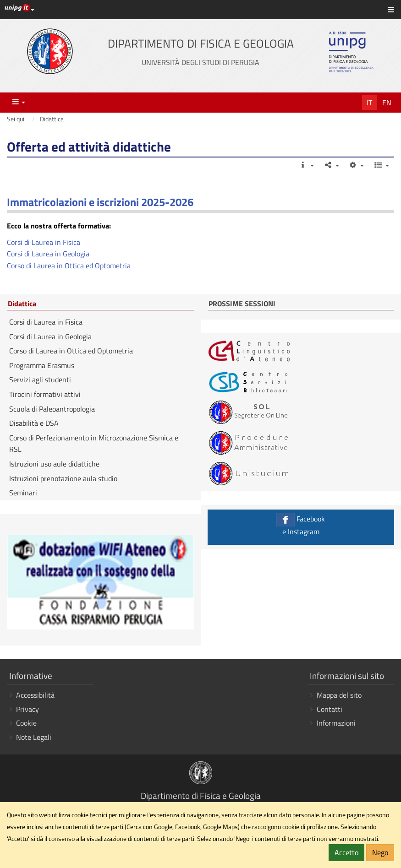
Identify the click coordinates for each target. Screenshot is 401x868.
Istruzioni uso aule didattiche (54, 464)
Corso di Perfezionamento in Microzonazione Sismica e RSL (94, 444)
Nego (380, 852)
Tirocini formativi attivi (45, 394)
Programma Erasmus (42, 365)
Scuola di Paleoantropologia (52, 409)
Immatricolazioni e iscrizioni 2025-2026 (100, 202)
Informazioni (336, 723)
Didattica (22, 304)
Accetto (346, 852)
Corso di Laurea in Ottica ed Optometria (69, 266)
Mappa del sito (339, 695)
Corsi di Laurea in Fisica (44, 242)
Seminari (23, 493)
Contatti (330, 709)
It (369, 103)
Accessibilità (35, 695)
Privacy (27, 709)
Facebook (301, 525)
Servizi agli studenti (40, 380)
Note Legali (34, 737)
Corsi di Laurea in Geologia (48, 254)
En (387, 103)
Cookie (26, 723)
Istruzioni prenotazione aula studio (63, 478)
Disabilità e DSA (34, 423)
